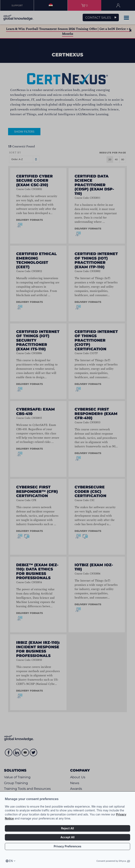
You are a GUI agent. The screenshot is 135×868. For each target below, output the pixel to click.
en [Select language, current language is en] (11, 861)
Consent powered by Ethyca (113, 861)
